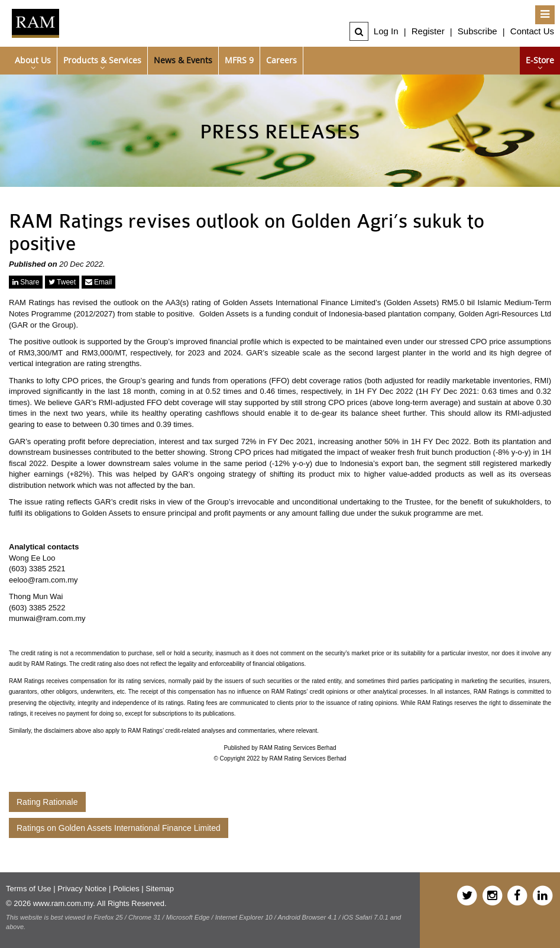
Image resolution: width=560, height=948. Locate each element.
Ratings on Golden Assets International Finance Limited (119, 828)
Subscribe (478, 31)
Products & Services (102, 60)
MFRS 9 (239, 60)
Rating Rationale (47, 802)
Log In (386, 31)
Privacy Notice (82, 889)
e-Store (540, 60)
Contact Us (532, 31)
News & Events (183, 60)
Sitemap (160, 889)
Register (428, 31)
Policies (126, 889)
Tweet (62, 282)
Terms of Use (29, 889)
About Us (33, 60)
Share (26, 282)
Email (98, 282)
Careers (281, 60)
